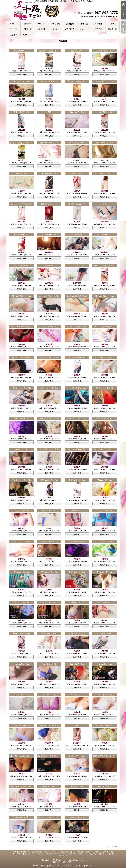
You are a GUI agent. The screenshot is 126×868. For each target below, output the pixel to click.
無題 (49, 112)
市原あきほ (49, 160)
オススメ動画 (113, 24)
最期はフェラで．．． (49, 204)
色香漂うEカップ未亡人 (105, 81)
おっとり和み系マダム (77, 756)
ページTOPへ (114, 846)
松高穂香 (77, 774)
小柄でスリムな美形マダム (49, 143)
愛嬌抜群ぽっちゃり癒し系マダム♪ (22, 756)
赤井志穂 (77, 130)
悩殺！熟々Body (21, 173)
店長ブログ (28, 35)
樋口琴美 (49, 804)
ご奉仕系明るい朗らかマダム (77, 81)
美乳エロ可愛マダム (105, 480)
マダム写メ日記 (98, 24)
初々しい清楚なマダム (22, 81)
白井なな (105, 774)
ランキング (28, 29)
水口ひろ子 (49, 191)
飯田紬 (77, 68)
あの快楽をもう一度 (49, 173)
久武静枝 (49, 130)
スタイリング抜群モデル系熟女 (22, 204)
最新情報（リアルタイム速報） (28, 24)
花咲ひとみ (105, 160)
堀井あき (22, 774)
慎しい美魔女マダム (21, 51)
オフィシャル (56, 29)
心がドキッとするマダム (77, 388)
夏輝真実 (49, 68)
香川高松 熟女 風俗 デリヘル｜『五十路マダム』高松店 (60, 866)
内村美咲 (49, 99)
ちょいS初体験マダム (105, 112)
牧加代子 (22, 160)
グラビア (13, 29)
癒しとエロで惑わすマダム (22, 327)
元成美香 (22, 191)
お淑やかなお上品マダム (105, 143)
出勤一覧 (70, 24)
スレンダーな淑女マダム (105, 725)
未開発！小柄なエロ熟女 (77, 204)
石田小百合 (21, 835)
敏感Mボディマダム (77, 817)
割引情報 (42, 29)
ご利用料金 (70, 29)
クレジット (84, 29)
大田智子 (105, 99)
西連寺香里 (21, 68)
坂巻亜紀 (77, 99)
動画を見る (22, 74)
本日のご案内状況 (42, 24)
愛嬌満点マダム (77, 51)
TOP (13, 24)
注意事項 (13, 35)
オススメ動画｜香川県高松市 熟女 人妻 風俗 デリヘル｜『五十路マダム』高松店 (63, 10)
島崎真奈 (105, 68)
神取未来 (49, 222)
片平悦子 (49, 835)
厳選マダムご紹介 (84, 24)
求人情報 (98, 29)
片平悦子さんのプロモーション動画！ (51, 817)
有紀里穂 (22, 130)
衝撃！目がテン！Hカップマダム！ (105, 756)
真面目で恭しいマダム (49, 695)
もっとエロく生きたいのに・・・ (22, 143)
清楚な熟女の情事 (49, 787)
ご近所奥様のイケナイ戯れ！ (21, 817)
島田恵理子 (77, 743)
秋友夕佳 (77, 222)
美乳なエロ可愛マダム (49, 81)
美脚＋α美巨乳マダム (21, 112)
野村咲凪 (105, 130)
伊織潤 (105, 743)
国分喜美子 (77, 160)
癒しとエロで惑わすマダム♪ (49, 51)
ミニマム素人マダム (77, 112)
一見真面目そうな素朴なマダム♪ (77, 143)
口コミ (113, 29)
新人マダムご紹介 (56, 24)
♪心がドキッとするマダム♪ (105, 51)
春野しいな (105, 222)
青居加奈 (22, 99)
